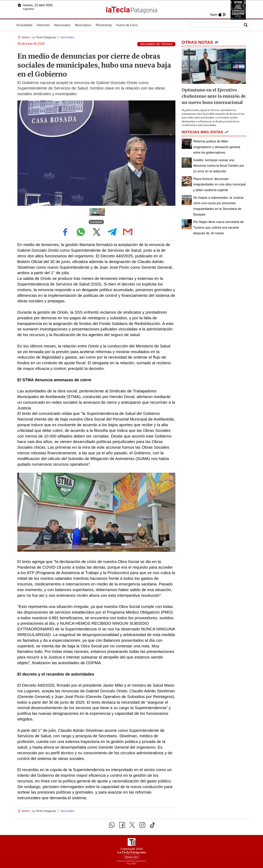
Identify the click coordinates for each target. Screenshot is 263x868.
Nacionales (62, 25)
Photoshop (104, 25)
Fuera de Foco (127, 25)
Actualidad (24, 25)
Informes (43, 25)
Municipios (83, 25)
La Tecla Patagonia (44, 37)
